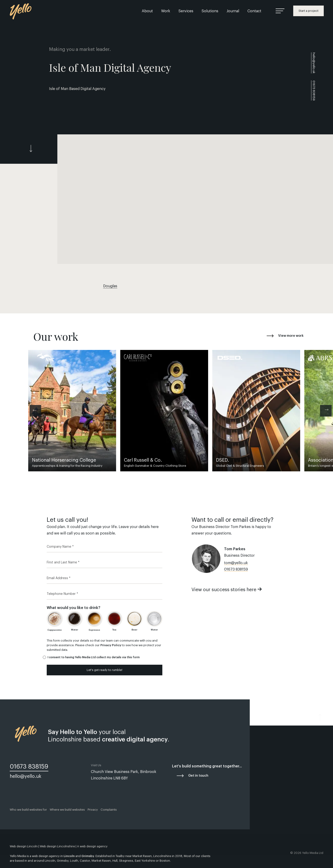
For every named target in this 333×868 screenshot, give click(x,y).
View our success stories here (227, 590)
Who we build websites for (28, 810)
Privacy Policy (111, 645)
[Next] (326, 411)
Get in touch (198, 776)
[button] (195, 199)
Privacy (93, 810)
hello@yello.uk (314, 63)
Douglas (110, 286)
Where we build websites (67, 810)
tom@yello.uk (236, 563)
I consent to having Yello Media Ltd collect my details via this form (94, 657)
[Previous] (35, 411)
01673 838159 (236, 569)
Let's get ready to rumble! (105, 670)
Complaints (109, 810)
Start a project (308, 11)
